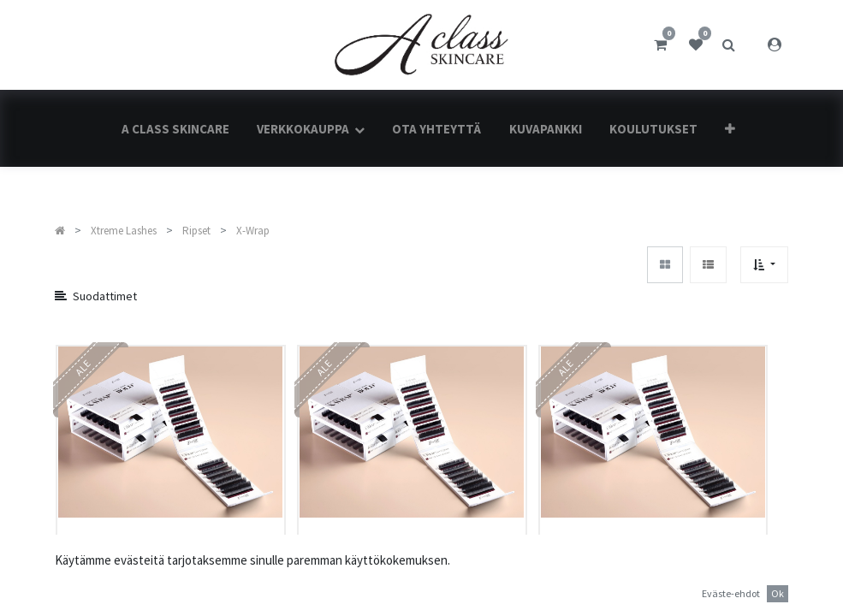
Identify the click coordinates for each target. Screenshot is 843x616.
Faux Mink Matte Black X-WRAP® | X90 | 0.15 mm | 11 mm (408, 575)
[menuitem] (175, 129)
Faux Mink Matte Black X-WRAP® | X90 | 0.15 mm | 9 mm (167, 575)
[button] (730, 129)
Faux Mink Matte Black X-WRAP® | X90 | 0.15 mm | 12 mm (650, 575)
